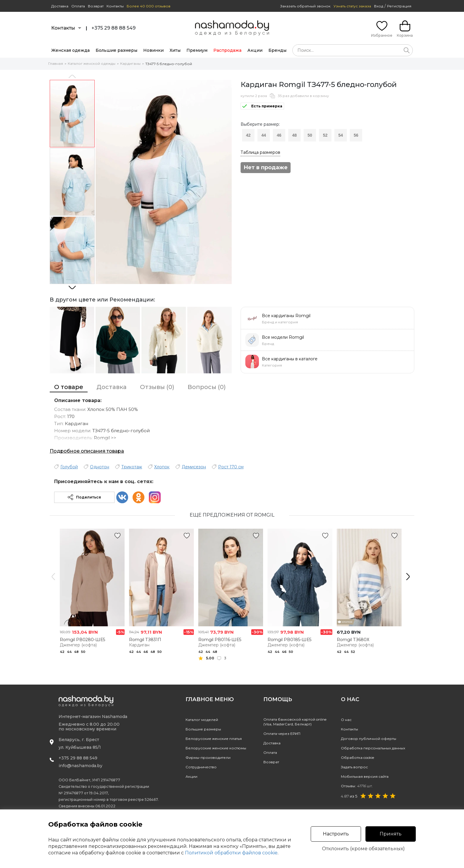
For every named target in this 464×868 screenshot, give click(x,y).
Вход (379, 6)
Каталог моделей (202, 720)
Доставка (60, 6)
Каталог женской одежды (92, 63)
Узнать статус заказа (352, 6)
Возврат (96, 6)
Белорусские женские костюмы (216, 748)
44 (264, 135)
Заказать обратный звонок (305, 6)
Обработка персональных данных (373, 748)
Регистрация (399, 6)
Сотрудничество (201, 767)
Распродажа (227, 50)
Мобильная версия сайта (365, 776)
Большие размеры (116, 50)
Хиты (175, 50)
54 (341, 135)
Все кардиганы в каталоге (290, 359)
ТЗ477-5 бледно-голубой (169, 64)
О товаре (69, 387)
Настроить (336, 834)
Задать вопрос (354, 767)
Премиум (197, 50)
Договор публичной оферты (369, 739)
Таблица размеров (260, 152)
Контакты (115, 6)
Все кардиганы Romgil (286, 316)
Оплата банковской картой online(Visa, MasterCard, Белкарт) (295, 722)
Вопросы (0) (207, 387)
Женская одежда (70, 50)
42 (248, 135)
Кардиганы (130, 63)
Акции (255, 50)
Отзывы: (357, 786)
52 (325, 135)
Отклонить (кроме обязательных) (363, 849)
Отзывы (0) (157, 387)
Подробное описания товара (87, 451)
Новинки (153, 50)
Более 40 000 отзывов (149, 6)
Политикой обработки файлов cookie (231, 853)
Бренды (277, 50)
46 (279, 135)
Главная (56, 63)
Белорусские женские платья (214, 739)
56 (356, 135)
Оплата (78, 6)
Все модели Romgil (283, 337)
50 (310, 135)
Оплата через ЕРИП (282, 734)
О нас (346, 720)
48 (294, 135)
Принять (391, 834)
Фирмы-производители (208, 758)
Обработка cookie (357, 758)
